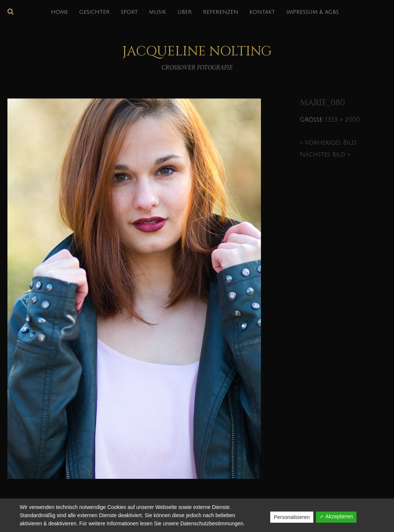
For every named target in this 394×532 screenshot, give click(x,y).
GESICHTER (94, 12)
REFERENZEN (221, 12)
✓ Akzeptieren (336, 516)
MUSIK (158, 12)
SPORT (129, 12)
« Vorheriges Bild (328, 143)
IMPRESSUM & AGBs (312, 12)
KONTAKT (262, 12)
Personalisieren (292, 517)
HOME (59, 12)
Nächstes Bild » (325, 155)
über (185, 12)
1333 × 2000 (343, 120)
